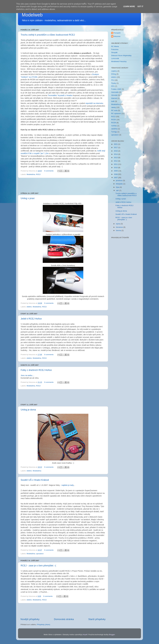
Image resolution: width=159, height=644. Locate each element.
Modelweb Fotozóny (119, 61)
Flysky (114, 83)
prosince (119, 180)
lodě (113, 101)
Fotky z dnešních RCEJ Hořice (36, 370)
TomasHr (117, 33)
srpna (118, 224)
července (120, 227)
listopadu (120, 184)
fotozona (117, 36)
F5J (113, 80)
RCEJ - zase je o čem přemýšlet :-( (38, 566)
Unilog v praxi (28, 198)
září (118, 190)
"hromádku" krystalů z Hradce (60, 95)
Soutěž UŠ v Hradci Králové (35, 480)
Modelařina (31, 174)
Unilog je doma (28, 410)
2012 (116, 161)
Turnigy (114, 132)
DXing (114, 74)
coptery (114, 71)
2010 (116, 168)
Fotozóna (115, 49)
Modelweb (32, 15)
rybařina (114, 129)
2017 (116, 147)
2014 (116, 154)
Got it (140, 6)
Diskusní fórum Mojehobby (121, 56)
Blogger (112, 635)
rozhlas (114, 126)
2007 (116, 178)
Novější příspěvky (30, 619)
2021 (116, 144)
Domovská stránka (64, 619)
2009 (116, 171)
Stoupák (114, 52)
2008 (116, 174)
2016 (116, 151)
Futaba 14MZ (116, 89)
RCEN (114, 123)
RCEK (114, 120)
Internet (114, 98)
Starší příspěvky (97, 619)
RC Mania (115, 46)
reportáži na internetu (94, 103)
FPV (113, 86)
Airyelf (85, 635)
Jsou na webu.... (28, 375)
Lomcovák (115, 58)
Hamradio (115, 92)
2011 (116, 164)
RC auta (114, 110)
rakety (114, 107)
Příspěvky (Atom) (44, 625)
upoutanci (40, 554)
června (119, 230)
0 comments (49, 171)
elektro (29, 307)
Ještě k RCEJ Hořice (31, 319)
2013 (116, 158)
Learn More (129, 6)
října (118, 187)
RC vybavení (116, 113)
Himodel (114, 95)
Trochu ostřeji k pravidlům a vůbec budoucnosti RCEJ (48, 35)
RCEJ (38, 174)
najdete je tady (68, 485)
